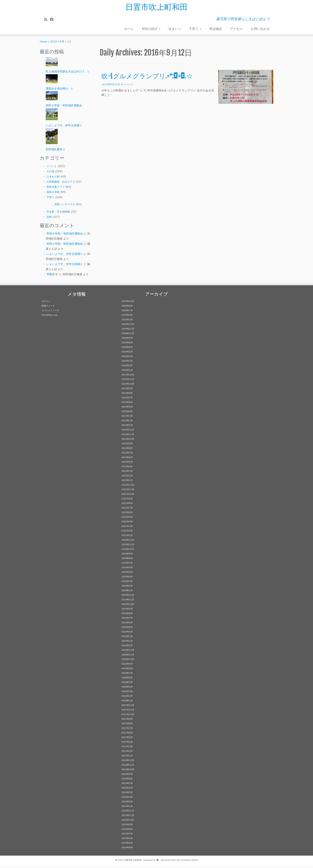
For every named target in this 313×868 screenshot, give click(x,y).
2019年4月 (127, 634)
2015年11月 (128, 817)
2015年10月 (128, 822)
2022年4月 (127, 468)
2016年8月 (127, 781)
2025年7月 (127, 312)
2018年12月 (128, 652)
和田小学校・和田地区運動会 (65, 236)
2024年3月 (127, 363)
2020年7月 (127, 565)
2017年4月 (127, 744)
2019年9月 (127, 611)
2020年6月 (127, 569)
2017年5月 (127, 739)
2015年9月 (127, 826)
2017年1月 (127, 758)
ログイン (46, 303)
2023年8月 (127, 395)
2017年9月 (127, 721)
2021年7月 (127, 510)
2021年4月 (127, 524)
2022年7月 (127, 455)
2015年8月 (127, 831)
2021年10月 (128, 496)
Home (43, 44)
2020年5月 (127, 574)
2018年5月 (127, 684)
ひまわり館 (53, 178)
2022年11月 (128, 436)
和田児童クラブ (56, 189)
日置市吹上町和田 (156, 7)
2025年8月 (127, 308)
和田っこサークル (65, 206)
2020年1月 (127, 592)
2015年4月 (127, 849)
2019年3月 (127, 638)
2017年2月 (127, 753)
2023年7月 (127, 400)
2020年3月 (127, 583)
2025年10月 (128, 303)
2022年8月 (127, 450)
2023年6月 (127, 404)
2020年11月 (128, 546)
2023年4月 (127, 413)
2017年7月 (127, 730)
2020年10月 (128, 551)
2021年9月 (127, 501)
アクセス (236, 29)
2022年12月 (128, 432)
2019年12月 (128, 597)
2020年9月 (127, 556)
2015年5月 (127, 845)
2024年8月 (127, 344)
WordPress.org (49, 317)
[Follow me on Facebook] (53, 20)
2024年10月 (128, 335)
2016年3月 (127, 799)
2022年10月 (128, 441)
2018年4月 (127, 689)
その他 (50, 173)
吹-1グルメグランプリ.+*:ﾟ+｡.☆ (147, 78)
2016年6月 (127, 790)
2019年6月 (127, 625)
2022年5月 (127, 464)
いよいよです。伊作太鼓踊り (65, 256)
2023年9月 (127, 390)
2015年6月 (127, 840)
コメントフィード (50, 312)
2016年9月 (127, 776)
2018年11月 (128, 657)
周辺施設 (216, 29)
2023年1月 (127, 427)
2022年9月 (127, 445)
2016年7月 (127, 785)
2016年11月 (128, 767)
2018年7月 (127, 675)
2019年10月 (128, 606)
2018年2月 (127, 698)
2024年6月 (127, 349)
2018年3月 (127, 693)
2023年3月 (127, 418)
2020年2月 (127, 588)
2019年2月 (127, 643)
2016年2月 (127, 804)
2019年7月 (127, 620)
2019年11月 (128, 602)
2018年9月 (127, 666)
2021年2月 (127, 533)
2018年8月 (127, 670)
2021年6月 (127, 514)
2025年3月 (127, 322)
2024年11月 (128, 331)
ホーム (129, 29)
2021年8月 (127, 505)
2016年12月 (128, 762)
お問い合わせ (260, 29)
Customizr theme (189, 862)
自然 (49, 219)
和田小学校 (53, 194)
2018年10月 (128, 661)
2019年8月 (127, 615)
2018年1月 (127, 703)
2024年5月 (127, 354)
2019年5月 (127, 629)
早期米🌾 (52, 276)
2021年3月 (127, 528)
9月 (62, 44)
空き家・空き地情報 (58, 214)
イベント (52, 168)
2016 (53, 44)
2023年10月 (128, 386)
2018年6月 (127, 680)
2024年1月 (127, 372)
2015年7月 (127, 836)
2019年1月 (127, 647)
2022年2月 (127, 478)
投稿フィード (48, 308)
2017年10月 (128, 716)
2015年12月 (128, 813)
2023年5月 (127, 409)
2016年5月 (127, 794)
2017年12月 (128, 707)
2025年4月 (127, 317)
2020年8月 (127, 560)
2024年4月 (127, 358)
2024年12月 (128, 326)
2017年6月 (127, 735)
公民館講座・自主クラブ (61, 184)
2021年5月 (127, 519)
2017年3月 (127, 748)
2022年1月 (127, 482)
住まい (175, 29)
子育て (195, 29)
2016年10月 (128, 771)
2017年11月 (128, 712)
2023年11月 (128, 381)
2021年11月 (128, 491)
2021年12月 (128, 487)
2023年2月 (127, 423)
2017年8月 (127, 725)
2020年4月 (127, 579)
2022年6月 (127, 459)
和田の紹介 (151, 29)
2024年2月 (127, 367)
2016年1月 (127, 808)
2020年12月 (128, 542)
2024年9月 (127, 340)
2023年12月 (128, 377)
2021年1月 (127, 537)
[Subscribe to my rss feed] (47, 20)
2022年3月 (127, 473)
